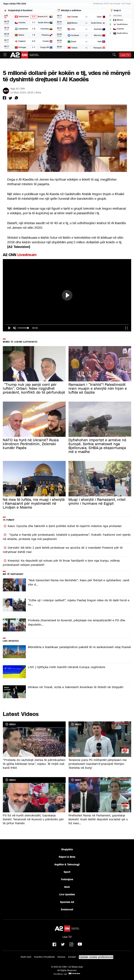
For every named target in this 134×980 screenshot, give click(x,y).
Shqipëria (67, 849)
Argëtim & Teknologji (67, 864)
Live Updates (67, 894)
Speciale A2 (67, 902)
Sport (67, 872)
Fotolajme (67, 879)
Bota (38, 93)
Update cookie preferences (96, 957)
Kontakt (72, 957)
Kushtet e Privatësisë (44, 957)
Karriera (61, 957)
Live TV (125, 55)
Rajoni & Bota (67, 857)
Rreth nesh (26, 957)
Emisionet (67, 909)
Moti (67, 887)
